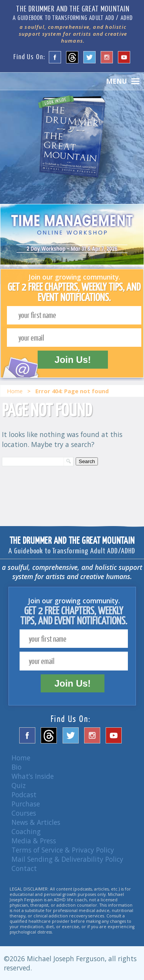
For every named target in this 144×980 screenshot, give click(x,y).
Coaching (26, 831)
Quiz (19, 785)
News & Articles (36, 822)
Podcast (24, 795)
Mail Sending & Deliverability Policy (67, 859)
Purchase (26, 804)
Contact (24, 868)
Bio (17, 767)
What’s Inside (33, 776)
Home (15, 391)
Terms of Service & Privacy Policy (63, 850)
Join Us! (73, 360)
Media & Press (34, 841)
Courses (24, 813)
